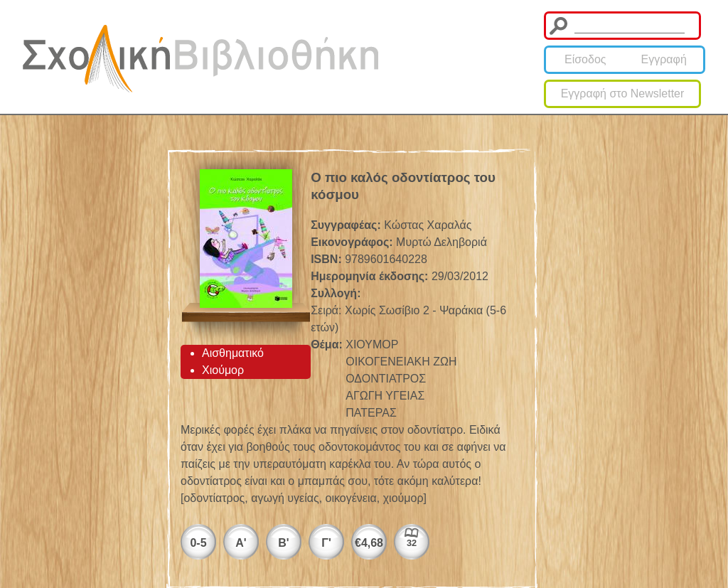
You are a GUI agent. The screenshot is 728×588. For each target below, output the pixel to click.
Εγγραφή (664, 59)
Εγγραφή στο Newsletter (623, 93)
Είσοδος (585, 59)
